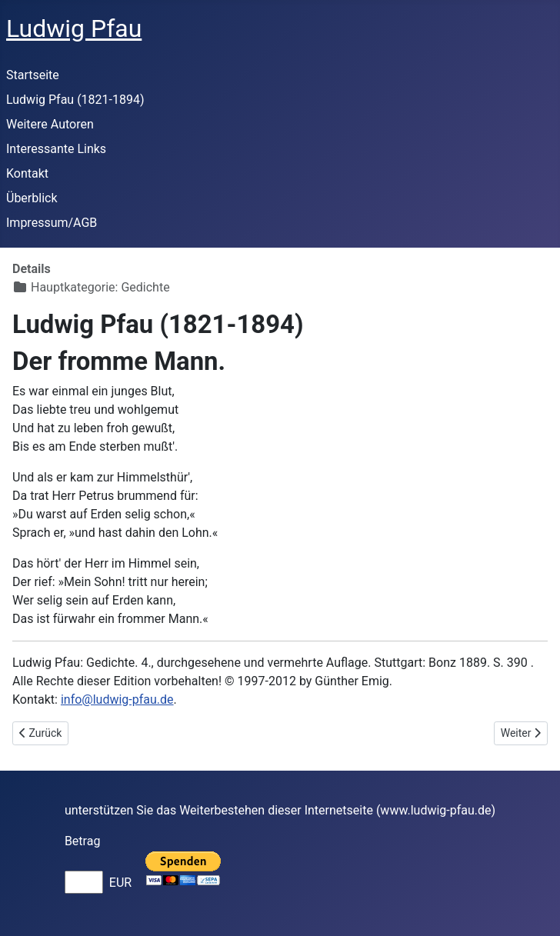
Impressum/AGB (52, 223)
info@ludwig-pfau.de (117, 700)
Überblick (32, 198)
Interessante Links (56, 149)
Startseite (33, 75)
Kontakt (27, 173)
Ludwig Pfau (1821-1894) (75, 100)
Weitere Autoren (50, 124)
